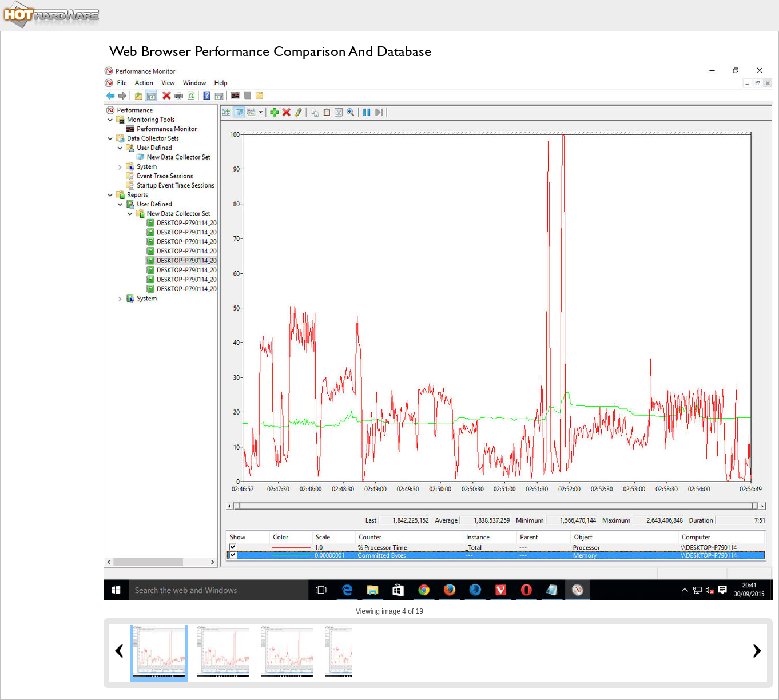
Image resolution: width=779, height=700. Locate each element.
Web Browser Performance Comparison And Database (270, 51)
